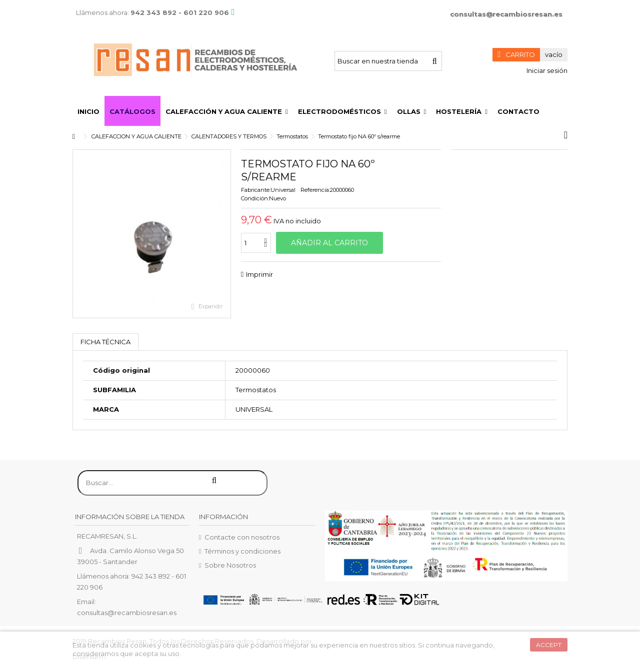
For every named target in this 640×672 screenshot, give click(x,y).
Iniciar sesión (546, 70)
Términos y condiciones (242, 551)
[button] (227, 111)
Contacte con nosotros (242, 537)
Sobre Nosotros (230, 565)
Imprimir (259, 274)
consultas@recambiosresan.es (506, 14)
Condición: (255, 198)
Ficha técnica (105, 342)
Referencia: (315, 190)
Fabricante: (256, 190)
